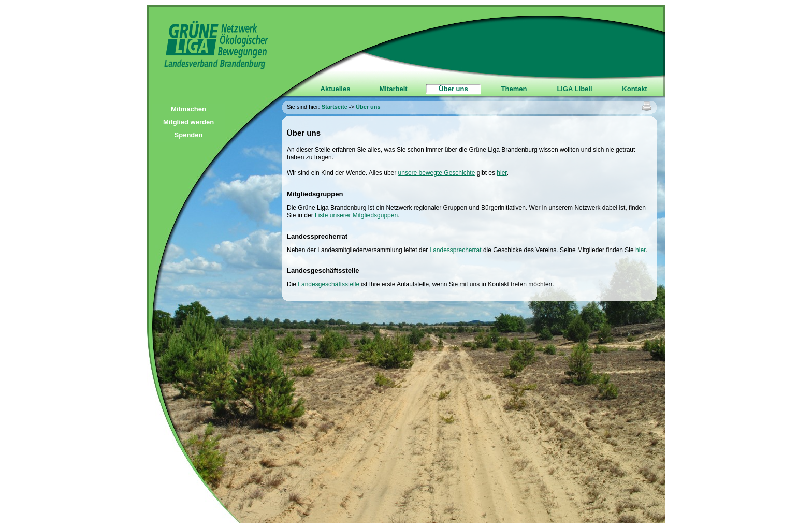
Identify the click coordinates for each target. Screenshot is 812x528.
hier (502, 173)
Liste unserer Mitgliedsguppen (356, 215)
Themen (514, 89)
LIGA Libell (574, 89)
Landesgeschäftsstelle (329, 284)
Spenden (189, 135)
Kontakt (634, 89)
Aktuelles (336, 89)
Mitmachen (189, 109)
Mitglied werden (189, 122)
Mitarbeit (393, 89)
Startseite (335, 107)
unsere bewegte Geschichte (437, 173)
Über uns (453, 89)
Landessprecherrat (455, 250)
